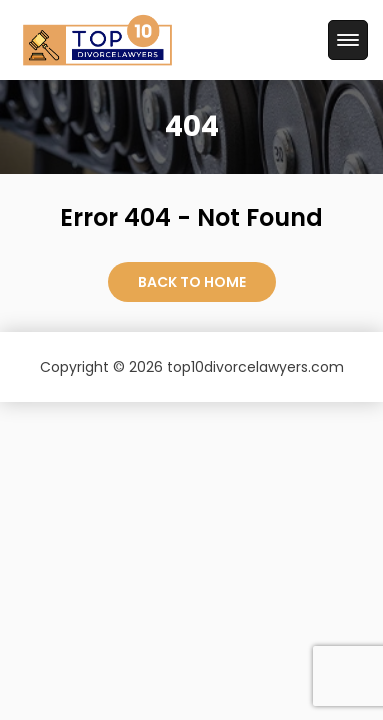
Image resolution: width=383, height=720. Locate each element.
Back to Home (192, 282)
